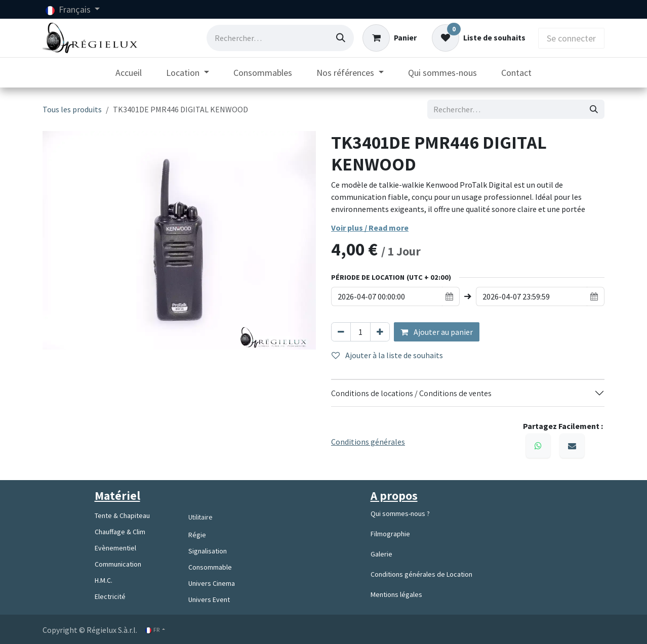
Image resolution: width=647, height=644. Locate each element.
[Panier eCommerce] (390, 38)
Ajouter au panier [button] (437, 332)
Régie (197, 535)
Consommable (210, 567)
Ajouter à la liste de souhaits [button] (387, 355)
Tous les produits (72, 109)
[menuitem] (129, 73)
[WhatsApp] (538, 446)
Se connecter (571, 38)
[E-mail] (572, 446)
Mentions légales (396, 594)
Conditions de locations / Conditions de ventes (412, 393)
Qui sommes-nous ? (400, 513)
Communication (118, 564)
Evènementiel (115, 548)
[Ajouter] (380, 332)
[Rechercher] (341, 38)
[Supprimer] (341, 332)
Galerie (381, 554)
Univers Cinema (212, 583)
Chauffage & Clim (120, 532)
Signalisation (208, 551)
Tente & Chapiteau (122, 516)
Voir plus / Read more (370, 228)
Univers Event (209, 599)
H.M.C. (104, 580)
